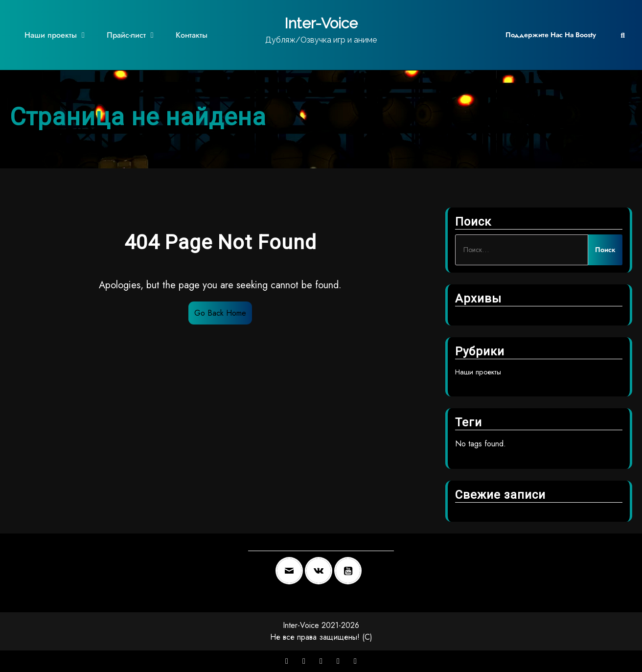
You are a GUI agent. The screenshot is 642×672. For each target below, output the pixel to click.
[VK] (321, 571)
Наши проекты (51, 35)
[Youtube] (350, 571)
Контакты (192, 35)
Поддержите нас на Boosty (551, 35)
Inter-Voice (321, 23)
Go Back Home (220, 313)
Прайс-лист (126, 35)
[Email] (292, 571)
